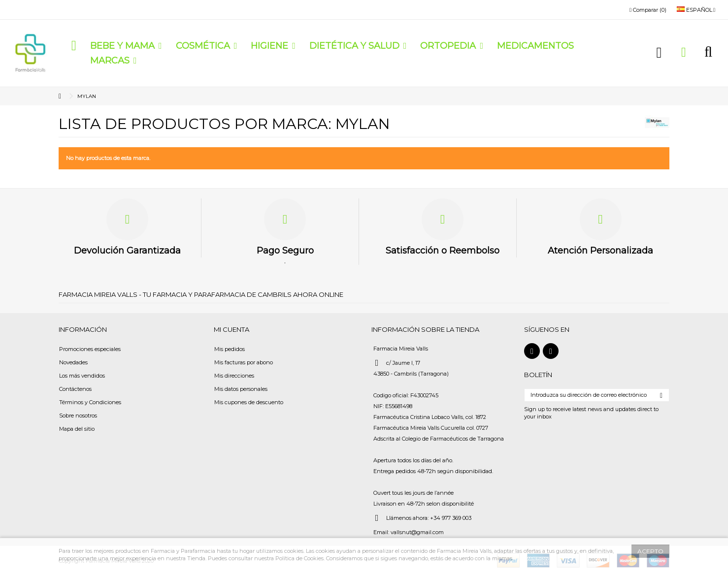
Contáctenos (75, 389)
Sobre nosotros (78, 416)
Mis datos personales (241, 389)
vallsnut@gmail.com (417, 532)
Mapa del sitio (77, 429)
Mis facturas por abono (244, 362)
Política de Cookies (299, 558)
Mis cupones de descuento (249, 402)
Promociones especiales (90, 349)
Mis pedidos (230, 349)
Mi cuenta (232, 329)
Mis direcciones (234, 376)
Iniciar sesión (659, 52)
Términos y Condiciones (90, 402)
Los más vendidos (82, 376)
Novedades (73, 362)
